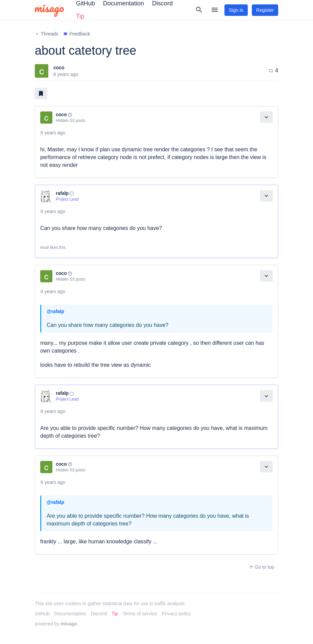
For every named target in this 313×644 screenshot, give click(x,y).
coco (59, 68)
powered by (56, 624)
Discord (99, 614)
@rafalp (55, 311)
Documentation (70, 614)
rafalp (62, 193)
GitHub (42, 614)
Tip (80, 16)
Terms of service (140, 614)
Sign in (236, 10)
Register (265, 10)
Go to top (261, 567)
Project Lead (67, 199)
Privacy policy (176, 614)
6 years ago (53, 133)
